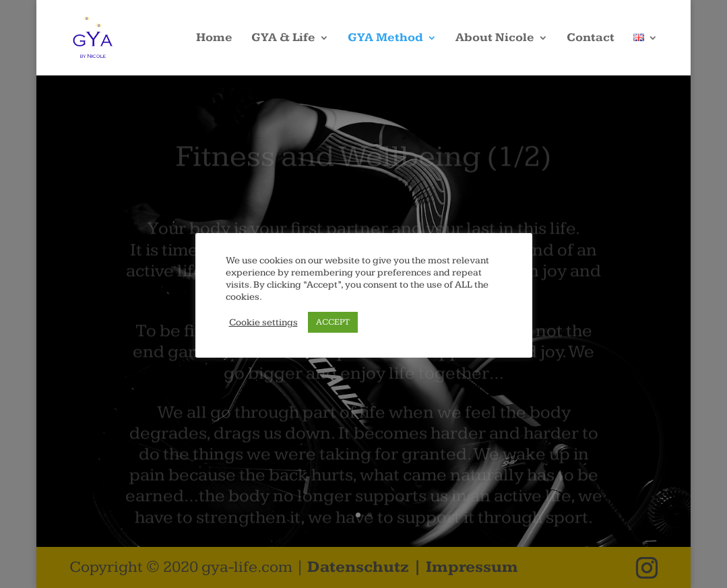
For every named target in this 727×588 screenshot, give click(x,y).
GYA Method (385, 39)
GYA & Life (283, 39)
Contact (591, 39)
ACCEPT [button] (333, 322)
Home (214, 39)
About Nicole (495, 39)
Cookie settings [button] (263, 322)
